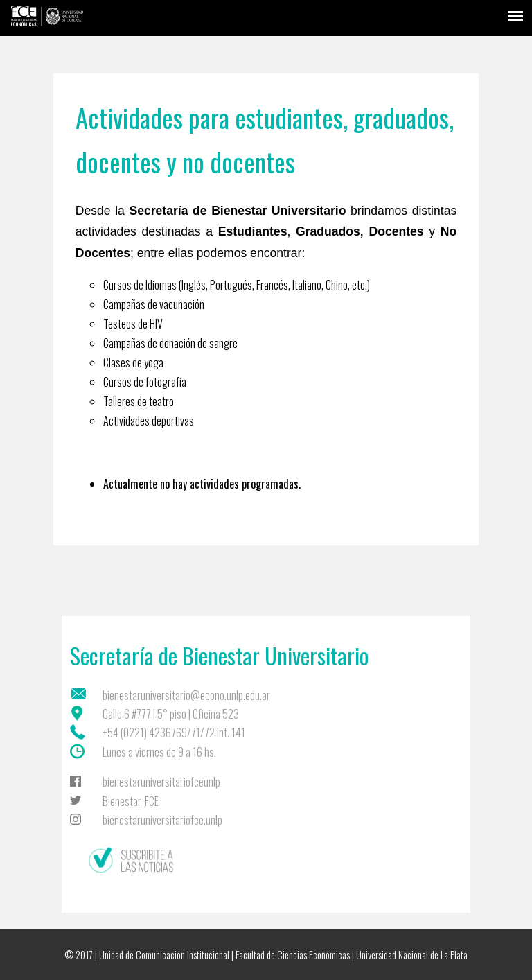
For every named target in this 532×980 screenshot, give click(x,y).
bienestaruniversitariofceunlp (161, 782)
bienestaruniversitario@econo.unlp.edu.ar (186, 695)
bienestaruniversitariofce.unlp (162, 820)
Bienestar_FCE (131, 801)
